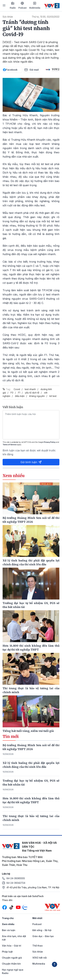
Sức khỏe (8, 17)
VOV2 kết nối (40, 958)
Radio (13, 5)
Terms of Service (10, 445)
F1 (19, 393)
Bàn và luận (9, 930)
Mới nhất (37, 918)
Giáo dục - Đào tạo (43, 936)
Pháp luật (7, 952)
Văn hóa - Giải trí (12, 946)
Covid (17, 389)
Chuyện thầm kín (11, 964)
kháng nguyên (37, 396)
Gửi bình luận (31, 462)
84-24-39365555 (16, 878)
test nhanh (30, 389)
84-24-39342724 (16, 883)
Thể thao (38, 946)
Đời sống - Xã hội (42, 930)
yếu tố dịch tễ (32, 393)
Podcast (23, 5)
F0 (12, 393)
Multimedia (35, 5)
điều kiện (20, 396)
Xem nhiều (8, 924)
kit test (53, 396)
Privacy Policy (50, 442)
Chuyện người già (12, 958)
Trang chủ (8, 918)
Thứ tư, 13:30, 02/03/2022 (46, 17)
